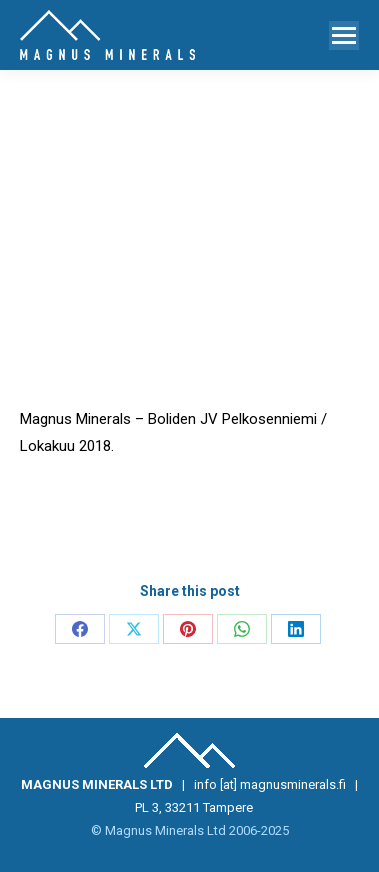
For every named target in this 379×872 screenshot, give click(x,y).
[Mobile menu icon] (344, 35)
